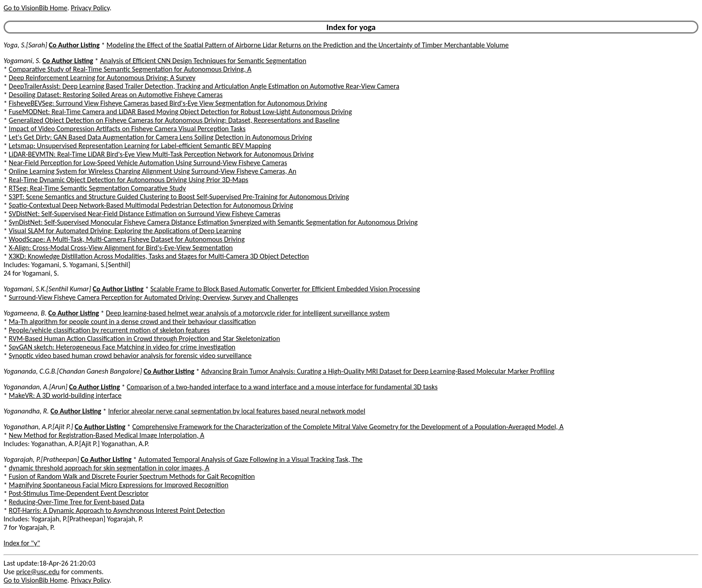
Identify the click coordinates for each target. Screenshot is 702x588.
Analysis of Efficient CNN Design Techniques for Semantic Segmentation (203, 61)
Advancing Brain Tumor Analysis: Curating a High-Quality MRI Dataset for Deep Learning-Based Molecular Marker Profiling (378, 371)
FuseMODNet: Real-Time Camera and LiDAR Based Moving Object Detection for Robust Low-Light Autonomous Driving (180, 112)
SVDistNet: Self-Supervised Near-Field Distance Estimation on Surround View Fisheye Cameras (145, 214)
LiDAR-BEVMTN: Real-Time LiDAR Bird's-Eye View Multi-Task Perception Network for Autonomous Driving (161, 154)
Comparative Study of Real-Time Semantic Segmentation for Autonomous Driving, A (130, 69)
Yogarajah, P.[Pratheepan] (41, 459)
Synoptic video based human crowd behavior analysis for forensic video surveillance (130, 356)
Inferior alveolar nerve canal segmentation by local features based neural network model (236, 411)
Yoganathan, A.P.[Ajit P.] (38, 427)
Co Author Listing (74, 45)
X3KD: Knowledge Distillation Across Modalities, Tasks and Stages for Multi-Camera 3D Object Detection (159, 256)
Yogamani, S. (22, 61)
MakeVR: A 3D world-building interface (65, 395)
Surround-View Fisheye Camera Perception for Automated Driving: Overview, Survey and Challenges (154, 297)
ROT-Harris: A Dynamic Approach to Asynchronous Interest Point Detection (117, 510)
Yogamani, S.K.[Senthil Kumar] (47, 289)
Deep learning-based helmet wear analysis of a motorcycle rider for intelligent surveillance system (248, 313)
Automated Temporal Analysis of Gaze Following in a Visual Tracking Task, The (250, 459)
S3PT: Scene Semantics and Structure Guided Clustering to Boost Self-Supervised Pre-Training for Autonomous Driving (179, 197)
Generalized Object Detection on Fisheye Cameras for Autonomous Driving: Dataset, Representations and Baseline (174, 120)
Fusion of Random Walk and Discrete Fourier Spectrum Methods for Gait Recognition (132, 476)
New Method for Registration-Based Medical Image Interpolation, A (107, 435)
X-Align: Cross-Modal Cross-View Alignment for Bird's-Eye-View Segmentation (121, 248)
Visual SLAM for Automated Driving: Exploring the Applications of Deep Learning (125, 231)
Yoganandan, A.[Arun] (36, 387)
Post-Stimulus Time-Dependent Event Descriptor (79, 493)
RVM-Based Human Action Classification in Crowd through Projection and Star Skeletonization (145, 339)
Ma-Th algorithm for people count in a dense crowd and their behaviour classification (133, 322)
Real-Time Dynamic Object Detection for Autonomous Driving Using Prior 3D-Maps (129, 180)
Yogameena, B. (25, 313)
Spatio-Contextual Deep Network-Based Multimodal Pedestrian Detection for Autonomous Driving (151, 205)
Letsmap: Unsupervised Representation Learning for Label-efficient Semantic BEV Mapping (140, 146)
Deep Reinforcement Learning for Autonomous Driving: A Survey (102, 78)
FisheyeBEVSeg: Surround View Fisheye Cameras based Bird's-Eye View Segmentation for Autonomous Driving (168, 103)
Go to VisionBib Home (35, 8)
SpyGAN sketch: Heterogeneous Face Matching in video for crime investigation (122, 347)
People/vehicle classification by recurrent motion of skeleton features (109, 330)
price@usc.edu (38, 572)
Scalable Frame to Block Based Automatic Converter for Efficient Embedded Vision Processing (285, 289)
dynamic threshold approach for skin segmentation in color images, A (109, 468)
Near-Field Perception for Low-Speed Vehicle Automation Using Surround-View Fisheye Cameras (148, 163)
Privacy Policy (90, 8)
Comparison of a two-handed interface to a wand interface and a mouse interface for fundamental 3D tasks (282, 387)
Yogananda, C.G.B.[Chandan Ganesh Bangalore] (73, 371)
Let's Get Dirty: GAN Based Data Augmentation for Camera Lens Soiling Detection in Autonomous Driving (161, 137)
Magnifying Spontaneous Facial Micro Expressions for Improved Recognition (119, 485)
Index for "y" (22, 543)
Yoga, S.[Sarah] (25, 45)
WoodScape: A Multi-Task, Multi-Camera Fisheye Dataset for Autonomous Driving (127, 239)
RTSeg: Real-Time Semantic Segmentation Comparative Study (98, 188)
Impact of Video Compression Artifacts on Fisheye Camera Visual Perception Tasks (127, 129)
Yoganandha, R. (26, 411)
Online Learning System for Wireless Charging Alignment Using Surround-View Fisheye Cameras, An (153, 171)
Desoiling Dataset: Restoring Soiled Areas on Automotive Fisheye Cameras (116, 95)
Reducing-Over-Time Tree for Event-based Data (77, 502)
